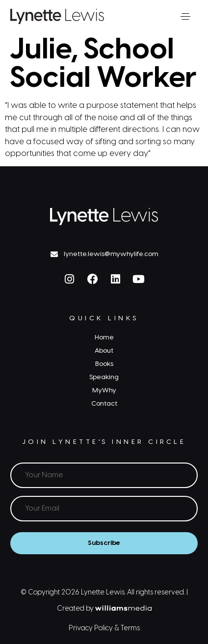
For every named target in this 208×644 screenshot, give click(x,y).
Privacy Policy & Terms (104, 629)
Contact (104, 404)
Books (104, 364)
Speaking (104, 377)
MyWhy (104, 390)
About (104, 351)
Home (104, 337)
